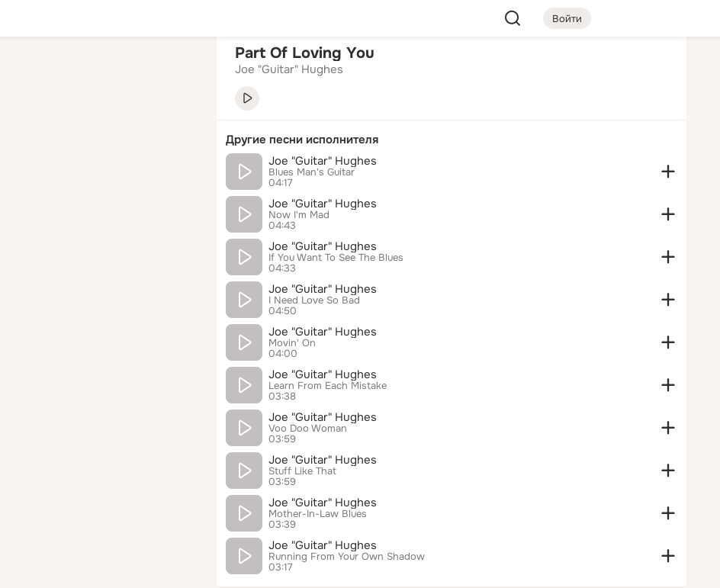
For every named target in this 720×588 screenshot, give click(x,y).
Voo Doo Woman (308, 429)
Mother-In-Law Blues (318, 514)
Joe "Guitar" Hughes (323, 161)
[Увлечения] (104, 73)
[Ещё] (104, 470)
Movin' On (292, 343)
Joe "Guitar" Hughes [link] (289, 69)
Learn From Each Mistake (328, 386)
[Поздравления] (104, 207)
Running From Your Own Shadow (347, 557)
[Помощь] (37, 275)
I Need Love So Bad (314, 300)
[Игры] (171, 207)
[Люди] (104, 140)
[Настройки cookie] (104, 568)
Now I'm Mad (299, 215)
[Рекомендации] (104, 275)
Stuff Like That (302, 471)
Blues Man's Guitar (312, 172)
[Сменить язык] (104, 503)
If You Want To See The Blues (336, 258)
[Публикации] (37, 140)
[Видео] (171, 140)
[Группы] (171, 73)
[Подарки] (37, 207)
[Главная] (37, 73)
